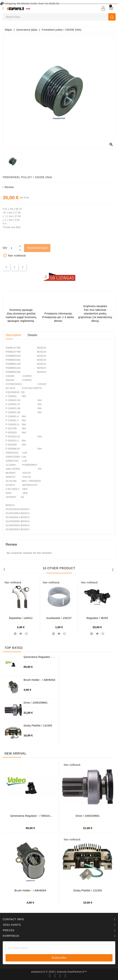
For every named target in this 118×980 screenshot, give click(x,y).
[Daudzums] (14, 248)
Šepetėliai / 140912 (21, 618)
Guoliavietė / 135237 (59, 618)
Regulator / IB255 (97, 618)
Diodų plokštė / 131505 (38, 726)
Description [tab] (14, 335)
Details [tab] (32, 335)
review (8, 187)
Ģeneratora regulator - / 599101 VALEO (39, 658)
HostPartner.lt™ (77, 972)
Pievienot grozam (37, 248)
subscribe (59, 958)
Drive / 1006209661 (36, 703)
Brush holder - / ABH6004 (39, 680)
